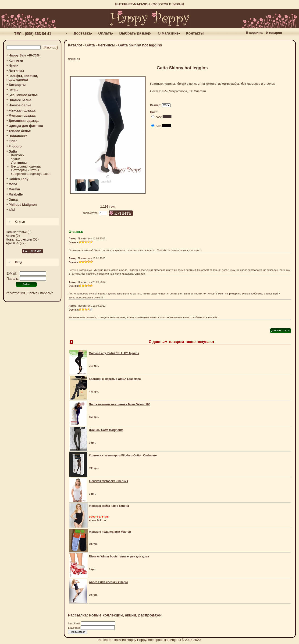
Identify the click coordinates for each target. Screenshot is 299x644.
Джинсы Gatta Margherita (106, 430)
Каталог (75, 45)
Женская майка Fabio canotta (109, 506)
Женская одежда (22, 110)
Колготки (16, 60)
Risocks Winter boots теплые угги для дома (119, 556)
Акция (10, 236)
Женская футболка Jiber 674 (109, 481)
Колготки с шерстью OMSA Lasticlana (115, 379)
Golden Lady (19, 179)
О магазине (168, 33)
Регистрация (15, 293)
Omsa (13, 199)
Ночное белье (20, 105)
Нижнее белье (20, 100)
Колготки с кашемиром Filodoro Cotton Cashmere (123, 455)
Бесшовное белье (23, 95)
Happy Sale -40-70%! (25, 55)
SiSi (12, 210)
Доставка (82, 33)
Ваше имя (74, 628)
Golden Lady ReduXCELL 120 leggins (114, 353)
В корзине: (255, 33)
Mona (13, 184)
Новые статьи (16, 232)
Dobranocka (18, 136)
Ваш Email (75, 623)
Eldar (13, 141)
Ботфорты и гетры (25, 170)
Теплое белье (20, 131)
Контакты (195, 33)
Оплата (105, 33)
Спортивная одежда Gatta (31, 174)
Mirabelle (16, 194)
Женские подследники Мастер (110, 532)
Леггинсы (16, 71)
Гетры (14, 90)
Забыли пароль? (40, 293)
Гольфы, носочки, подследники (22, 78)
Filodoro (15, 146)
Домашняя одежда (24, 121)
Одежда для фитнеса (26, 126)
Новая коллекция (19, 239)
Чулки (14, 66)
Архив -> (12, 243)
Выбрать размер (135, 33)
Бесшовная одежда (26, 166)
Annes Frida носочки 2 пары (108, 582)
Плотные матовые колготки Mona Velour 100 (120, 404)
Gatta (90, 45)
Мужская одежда (22, 115)
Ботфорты (17, 85)
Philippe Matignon (23, 205)
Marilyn (14, 189)
